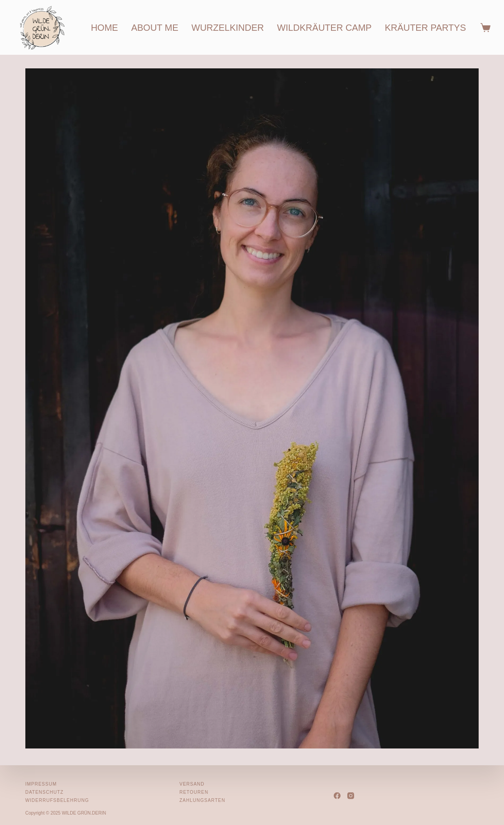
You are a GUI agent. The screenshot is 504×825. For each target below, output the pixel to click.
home (105, 28)
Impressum (41, 784)
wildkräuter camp (324, 28)
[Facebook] (337, 795)
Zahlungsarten (202, 800)
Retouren (194, 792)
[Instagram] (351, 795)
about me (155, 28)
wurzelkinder (228, 28)
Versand (192, 784)
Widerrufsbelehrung (57, 800)
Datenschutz (45, 792)
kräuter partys (425, 28)
